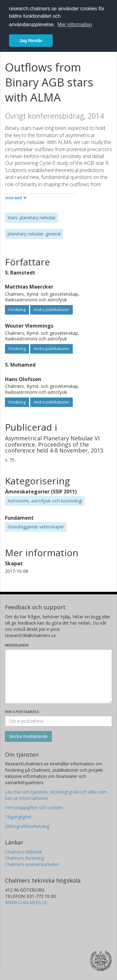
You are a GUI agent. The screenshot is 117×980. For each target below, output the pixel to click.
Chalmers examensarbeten (32, 864)
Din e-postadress (22, 712)
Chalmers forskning (24, 858)
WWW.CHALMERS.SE (26, 902)
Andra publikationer (51, 310)
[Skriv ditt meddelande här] (58, 676)
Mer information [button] (75, 25)
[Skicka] (28, 736)
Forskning (17, 310)
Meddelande (17, 645)
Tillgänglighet (18, 817)
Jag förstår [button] (31, 41)
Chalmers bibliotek (24, 852)
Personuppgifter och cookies (34, 807)
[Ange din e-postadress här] (58, 721)
